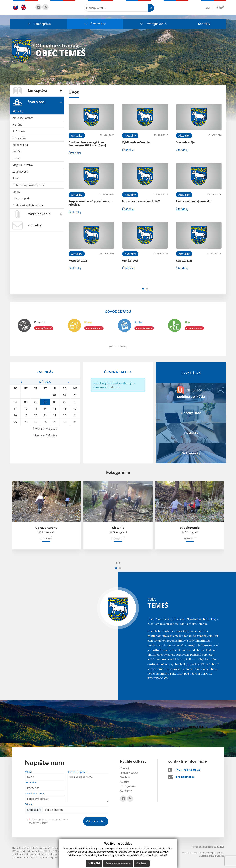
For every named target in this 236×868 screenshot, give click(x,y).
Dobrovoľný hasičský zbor (28, 185)
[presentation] (143, 283)
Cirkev (16, 192)
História (17, 125)
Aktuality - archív (23, 118)
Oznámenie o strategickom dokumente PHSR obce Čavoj (87, 144)
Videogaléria (20, 145)
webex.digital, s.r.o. (40, 854)
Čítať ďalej (75, 153)
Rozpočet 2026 (78, 261)
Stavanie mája (185, 142)
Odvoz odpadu (21, 198)
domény (54, 854)
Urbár (16, 158)
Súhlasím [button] (94, 863)
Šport (16, 178)
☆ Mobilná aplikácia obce (28, 205)
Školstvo (126, 777)
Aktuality (18, 111)
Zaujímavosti (20, 172)
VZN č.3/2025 (130, 261)
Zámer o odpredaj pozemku (194, 201)
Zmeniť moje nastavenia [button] (118, 863)
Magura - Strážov (23, 165)
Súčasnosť (19, 131)
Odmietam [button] (142, 863)
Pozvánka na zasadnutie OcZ (141, 201)
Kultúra (17, 151)
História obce (129, 773)
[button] (38, 24)
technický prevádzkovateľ (55, 857)
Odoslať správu (96, 821)
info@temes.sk (185, 777)
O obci (124, 769)
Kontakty (204, 24)
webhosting (24, 854)
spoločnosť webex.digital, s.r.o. (27, 857)
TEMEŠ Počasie (45, 451)
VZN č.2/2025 (184, 261)
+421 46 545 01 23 (188, 770)
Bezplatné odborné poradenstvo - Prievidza (90, 203)
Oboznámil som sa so (49, 821)
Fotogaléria (19, 138)
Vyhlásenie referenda (136, 142)
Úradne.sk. (113, 387)
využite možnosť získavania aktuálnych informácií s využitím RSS (44, 848)
